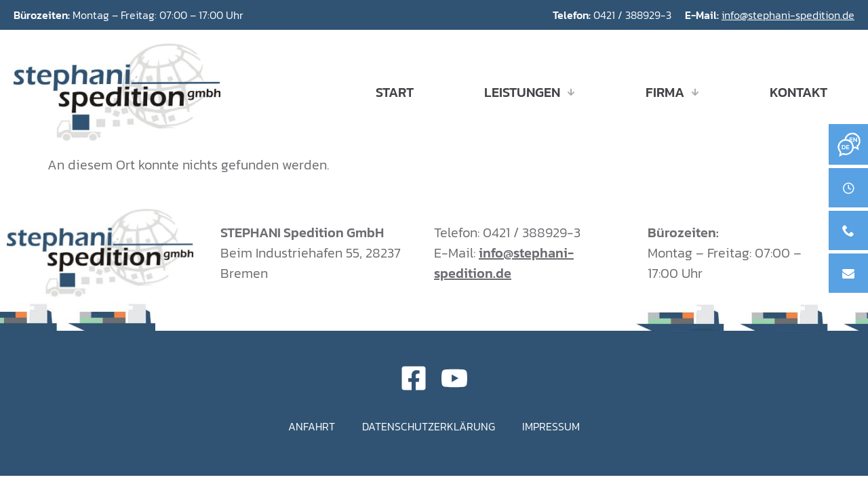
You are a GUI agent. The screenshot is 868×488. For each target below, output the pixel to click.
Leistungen (530, 92)
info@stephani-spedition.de (788, 15)
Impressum (551, 426)
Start (395, 92)
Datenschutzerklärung (429, 426)
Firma (672, 92)
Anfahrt (312, 426)
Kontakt (798, 92)
